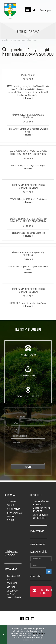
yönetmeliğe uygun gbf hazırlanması (25, 40)
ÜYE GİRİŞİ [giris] (46, 11)
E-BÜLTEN (11, 517)
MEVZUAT (11, 587)
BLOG (9, 580)
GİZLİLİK (10, 520)
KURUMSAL (11, 502)
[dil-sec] (35, 10)
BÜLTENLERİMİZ (13, 576)
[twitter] (28, 619)
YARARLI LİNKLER (14, 597)
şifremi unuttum (36, 576)
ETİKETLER (5, 40)
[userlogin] (49, 572)
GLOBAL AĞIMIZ (13, 509)
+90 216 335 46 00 (28, 355)
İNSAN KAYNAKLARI (15, 513)
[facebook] (23, 619)
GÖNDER (28, 467)
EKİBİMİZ (11, 505)
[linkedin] (33, 619)
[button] (28, 84)
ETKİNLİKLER (12, 583)
